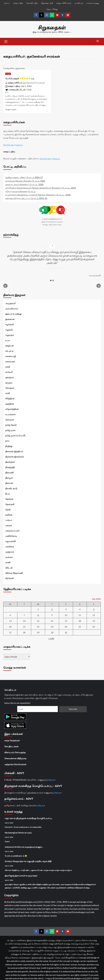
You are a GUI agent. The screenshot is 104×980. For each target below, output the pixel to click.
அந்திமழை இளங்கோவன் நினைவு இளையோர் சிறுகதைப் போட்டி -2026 (41, 187)
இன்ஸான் (10, 319)
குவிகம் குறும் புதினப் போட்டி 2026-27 (24, 177)
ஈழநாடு (9, 329)
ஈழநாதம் (10, 335)
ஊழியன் (9, 345)
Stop (53, 280)
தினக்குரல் (10, 462)
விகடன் (9, 567)
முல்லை (9, 557)
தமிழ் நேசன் (11, 425)
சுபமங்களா (11, 414)
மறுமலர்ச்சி (10, 541)
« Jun (51, 638)
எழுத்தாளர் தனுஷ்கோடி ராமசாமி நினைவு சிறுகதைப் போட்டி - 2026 (38, 194)
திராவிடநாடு (11, 488)
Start (51, 280)
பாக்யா (9, 520)
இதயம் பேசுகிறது (13, 314)
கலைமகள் (10, 361)
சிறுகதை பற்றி (47, 3)
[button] (6, 41)
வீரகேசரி (9, 578)
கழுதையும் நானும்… (34, 847)
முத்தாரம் (10, 552)
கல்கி (8, 366)
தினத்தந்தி (10, 467)
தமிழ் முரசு (10, 430)
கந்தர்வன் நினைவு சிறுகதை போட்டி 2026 (25, 181)
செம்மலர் (10, 419)
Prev (5, 286)
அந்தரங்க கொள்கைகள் (15, 764)
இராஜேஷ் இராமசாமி (15, 875)
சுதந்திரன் (10, 403)
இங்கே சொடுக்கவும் (13, 144)
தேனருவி (10, 504)
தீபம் (8, 493)
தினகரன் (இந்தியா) (14, 451)
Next (99, 286)
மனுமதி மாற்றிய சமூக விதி (39, 861)
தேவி (8, 509)
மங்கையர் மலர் (12, 530)
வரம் (29, 832)
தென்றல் (9, 499)
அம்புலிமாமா (12, 308)
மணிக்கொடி (11, 536)
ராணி (8, 562)
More (51, 779)
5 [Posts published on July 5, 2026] (94, 609)
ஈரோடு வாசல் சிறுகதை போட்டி (20, 191)
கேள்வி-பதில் (32, 3)
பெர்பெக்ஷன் (20, 78)
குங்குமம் (10, 377)
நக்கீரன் (9, 515)
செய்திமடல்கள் (11, 746)
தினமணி (9, 472)
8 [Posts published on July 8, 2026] (38, 615)
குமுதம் (9, 382)
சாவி (8, 393)
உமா (8, 340)
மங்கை (9, 525)
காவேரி (9, 372)
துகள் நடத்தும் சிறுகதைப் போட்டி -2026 (24, 184)
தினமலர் (9, 483)
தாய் (7, 441)
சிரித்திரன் (10, 398)
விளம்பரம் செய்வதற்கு (15, 752)
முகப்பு (7, 3)
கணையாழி (11, 356)
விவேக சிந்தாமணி (14, 573)
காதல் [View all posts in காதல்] (8, 73)
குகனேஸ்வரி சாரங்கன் (34, 82)
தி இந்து (9, 446)
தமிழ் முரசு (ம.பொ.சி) (15, 435)
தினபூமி (9, 478)
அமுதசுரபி (10, 303)
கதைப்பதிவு (18, 3)
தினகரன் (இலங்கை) (15, 456)
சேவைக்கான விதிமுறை (15, 758)
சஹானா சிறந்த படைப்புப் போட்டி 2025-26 (26, 198)
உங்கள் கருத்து (93, 3)
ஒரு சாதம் (33, 875)
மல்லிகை (10, 546)
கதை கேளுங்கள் (12, 740)
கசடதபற (9, 351)
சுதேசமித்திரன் (12, 409)
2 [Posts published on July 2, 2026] (52, 609)
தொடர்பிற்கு (52, 9)
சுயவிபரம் (79, 3)
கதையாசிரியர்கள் (64, 3)
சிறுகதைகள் (52, 27)
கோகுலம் (10, 388)
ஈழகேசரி (10, 324)
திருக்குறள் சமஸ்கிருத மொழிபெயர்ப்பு (34, 818)
